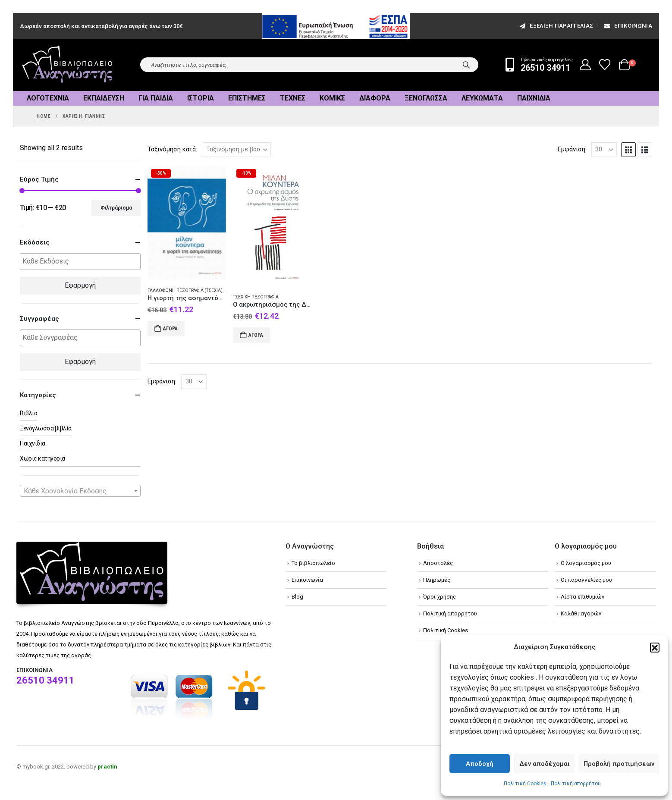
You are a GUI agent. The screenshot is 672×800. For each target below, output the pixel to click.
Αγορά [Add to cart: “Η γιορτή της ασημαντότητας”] (170, 329)
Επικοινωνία (628, 26)
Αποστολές (438, 563)
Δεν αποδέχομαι (545, 764)
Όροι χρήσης (440, 597)
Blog (297, 597)
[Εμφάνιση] (604, 150)
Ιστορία (201, 98)
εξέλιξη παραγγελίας (556, 26)
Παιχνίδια (534, 98)
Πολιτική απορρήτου (576, 784)
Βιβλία (28, 413)
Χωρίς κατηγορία (42, 458)
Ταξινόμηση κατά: (172, 149)
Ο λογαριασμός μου (586, 563)
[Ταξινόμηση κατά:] (236, 150)
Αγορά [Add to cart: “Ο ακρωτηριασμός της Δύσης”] (256, 335)
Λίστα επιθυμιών (583, 597)
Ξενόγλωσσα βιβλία (46, 428)
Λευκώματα (482, 98)
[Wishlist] (605, 65)
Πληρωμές (437, 580)
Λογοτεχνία (48, 98)
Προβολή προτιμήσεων (619, 764)
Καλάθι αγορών (581, 613)
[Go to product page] (187, 223)
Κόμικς (332, 98)
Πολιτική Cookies (525, 784)
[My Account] (586, 65)
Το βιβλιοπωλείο (313, 563)
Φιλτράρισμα (116, 208)
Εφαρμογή (80, 285)
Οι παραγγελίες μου (586, 580)
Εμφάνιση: (572, 149)
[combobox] (80, 491)
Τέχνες (293, 98)
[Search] (466, 65)
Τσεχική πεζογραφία (256, 297)
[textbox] (82, 262)
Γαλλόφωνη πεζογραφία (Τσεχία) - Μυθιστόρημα (203, 290)
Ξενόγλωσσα (426, 98)
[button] (655, 647)
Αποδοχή (480, 764)
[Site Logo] (67, 65)
